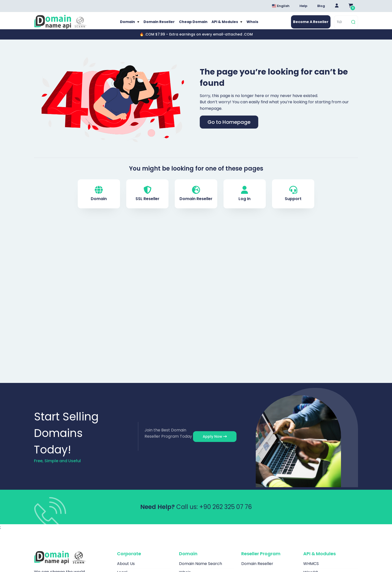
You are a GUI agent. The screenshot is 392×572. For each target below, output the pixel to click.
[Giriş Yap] (337, 6)
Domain (126, 25)
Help (303, 6)
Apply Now (215, 442)
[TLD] (342, 25)
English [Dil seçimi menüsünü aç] (281, 6)
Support (293, 199)
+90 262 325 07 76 (225, 512)
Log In (244, 199)
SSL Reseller (147, 199)
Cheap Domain (193, 25)
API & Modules (226, 25)
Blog (321, 6)
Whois (254, 25)
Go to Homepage (229, 127)
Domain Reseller (158, 25)
